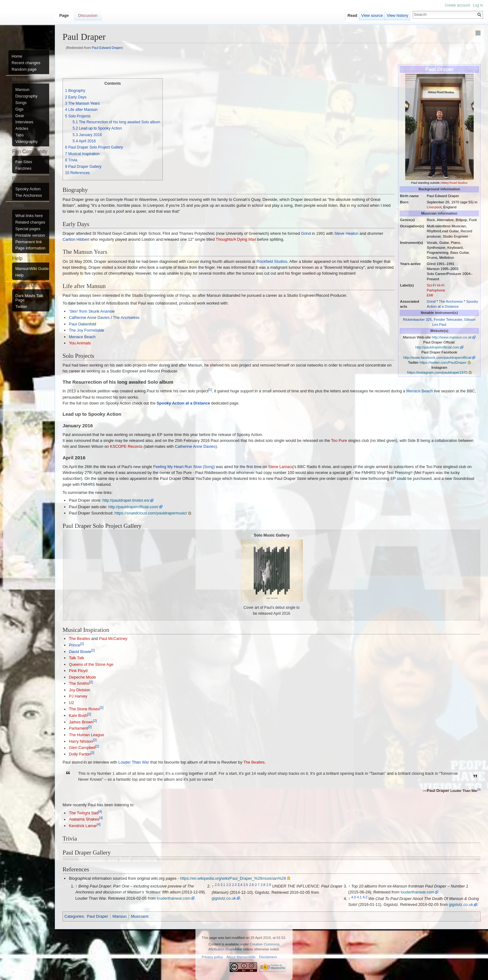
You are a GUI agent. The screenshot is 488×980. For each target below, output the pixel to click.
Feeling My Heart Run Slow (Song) (184, 467)
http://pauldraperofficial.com (437, 347)
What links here (29, 216)
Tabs (19, 135)
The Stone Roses (84, 709)
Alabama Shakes (84, 819)
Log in (478, 5)
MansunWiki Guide (32, 269)
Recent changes (26, 63)
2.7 (257, 885)
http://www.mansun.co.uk (452, 337)
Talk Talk (76, 658)
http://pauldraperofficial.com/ (133, 507)
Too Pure (339, 440)
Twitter (21, 307)
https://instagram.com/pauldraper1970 (437, 372)
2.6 (252, 885)
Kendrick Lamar (83, 826)
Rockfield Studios (272, 261)
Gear (20, 116)
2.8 (263, 885)
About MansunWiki (241, 957)
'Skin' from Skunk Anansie (92, 311)
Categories (74, 916)
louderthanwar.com (174, 898)
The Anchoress (451, 301)
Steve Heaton (346, 233)
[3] (479, 790)
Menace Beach (82, 337)
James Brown (81, 722)
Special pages (28, 229)
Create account (457, 5)
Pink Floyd (78, 671)
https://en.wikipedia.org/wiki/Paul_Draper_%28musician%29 (233, 878)
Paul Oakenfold (82, 324)
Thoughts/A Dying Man (236, 239)
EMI (430, 295)
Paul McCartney (113, 639)
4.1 (359, 897)
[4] (100, 812)
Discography (26, 96)
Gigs (19, 109)
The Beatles (79, 639)
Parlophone (436, 290)
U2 (71, 703)
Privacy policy (212, 957)
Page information (30, 248)
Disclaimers (268, 957)
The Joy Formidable (86, 330)
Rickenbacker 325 (417, 320)
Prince (74, 645)
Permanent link (28, 242)
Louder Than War (134, 762)
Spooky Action (28, 189)
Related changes (30, 222)
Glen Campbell (82, 748)
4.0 (354, 897)
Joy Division (79, 690)
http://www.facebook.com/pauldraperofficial (437, 357)
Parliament (78, 729)
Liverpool (434, 207)
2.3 (234, 885)
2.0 (217, 885)
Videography (26, 142)
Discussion (88, 15)
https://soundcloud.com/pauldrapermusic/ (151, 513)
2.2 (229, 885)
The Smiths (79, 683)
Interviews (24, 122)
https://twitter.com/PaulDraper (443, 362)
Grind (431, 301)
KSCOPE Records (126, 446)
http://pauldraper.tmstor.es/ (126, 500)
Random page (24, 69)
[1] (210, 390)
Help (19, 275)
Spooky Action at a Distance (183, 403)
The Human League (86, 735)
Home (17, 56)
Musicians (140, 916)
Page (64, 15)
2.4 (240, 885)
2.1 (223, 885)
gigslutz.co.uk (224, 898)
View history (398, 15)
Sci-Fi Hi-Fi (436, 285)
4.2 (365, 897)
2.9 (269, 885)
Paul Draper (97, 916)
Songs (21, 103)
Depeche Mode (82, 677)
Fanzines (23, 168)
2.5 (246, 885)
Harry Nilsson (81, 741)
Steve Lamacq (281, 467)
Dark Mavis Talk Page (29, 298)
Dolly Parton (80, 754)
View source (372, 15)
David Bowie (80, 652)
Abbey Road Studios (454, 183)
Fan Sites (24, 162)
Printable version (30, 235)
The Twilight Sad (83, 813)
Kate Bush (78, 715)
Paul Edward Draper (107, 48)
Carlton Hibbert (76, 239)
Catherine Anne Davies (89, 317)
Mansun (120, 916)
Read (352, 15)
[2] (82, 644)
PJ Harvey (78, 696)
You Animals (80, 343)
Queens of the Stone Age (91, 664)
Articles (22, 129)
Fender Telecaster (448, 320)
